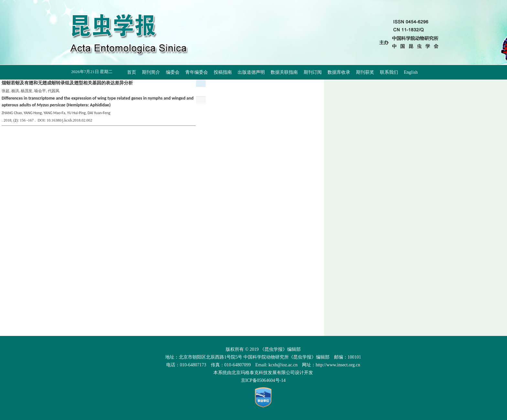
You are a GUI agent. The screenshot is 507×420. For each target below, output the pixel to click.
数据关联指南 (284, 72)
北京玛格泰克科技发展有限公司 (263, 373)
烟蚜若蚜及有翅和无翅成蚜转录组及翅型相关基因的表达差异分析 (67, 83)
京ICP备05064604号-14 (263, 380)
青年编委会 (197, 72)
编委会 (173, 72)
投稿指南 (223, 72)
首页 (132, 72)
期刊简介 (151, 72)
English (411, 72)
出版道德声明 (251, 72)
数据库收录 (339, 72)
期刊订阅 (313, 72)
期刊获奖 (365, 72)
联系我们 (389, 72)
